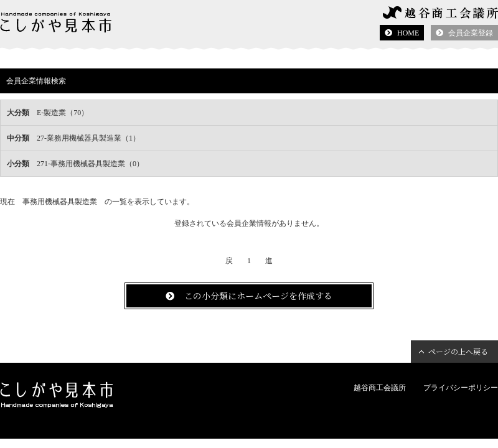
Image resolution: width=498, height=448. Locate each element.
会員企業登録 (471, 33)
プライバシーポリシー (461, 388)
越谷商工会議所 (380, 388)
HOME (408, 33)
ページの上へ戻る (458, 351)
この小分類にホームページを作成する (258, 296)
